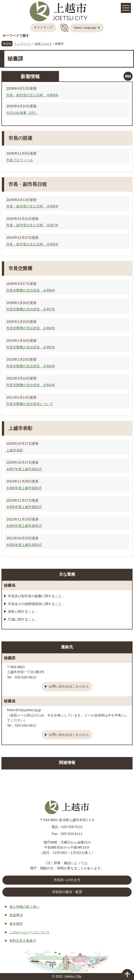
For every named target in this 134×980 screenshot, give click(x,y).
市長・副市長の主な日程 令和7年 (32, 225)
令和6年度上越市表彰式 (24, 488)
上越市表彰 (15, 450)
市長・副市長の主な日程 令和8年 (32, 95)
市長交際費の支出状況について (30, 404)
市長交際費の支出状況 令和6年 (31, 328)
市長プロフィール (20, 160)
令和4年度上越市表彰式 (24, 526)
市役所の (67, 892)
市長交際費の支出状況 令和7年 (31, 309)
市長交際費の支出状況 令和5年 (31, 347)
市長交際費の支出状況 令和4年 (31, 366)
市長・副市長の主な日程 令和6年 (32, 244)
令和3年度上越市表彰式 (24, 545)
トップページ (23, 44)
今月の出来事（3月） (22, 113)
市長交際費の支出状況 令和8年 (31, 290)
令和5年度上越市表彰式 (24, 507)
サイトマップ (43, 27)
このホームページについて (29, 932)
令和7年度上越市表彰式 (24, 469)
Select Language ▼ (87, 28)
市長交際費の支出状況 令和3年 (31, 385)
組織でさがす (43, 44)
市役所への (67, 880)
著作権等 (16, 924)
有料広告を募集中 (23, 941)
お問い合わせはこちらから (69, 686)
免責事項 (16, 915)
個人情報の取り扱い (24, 907)
